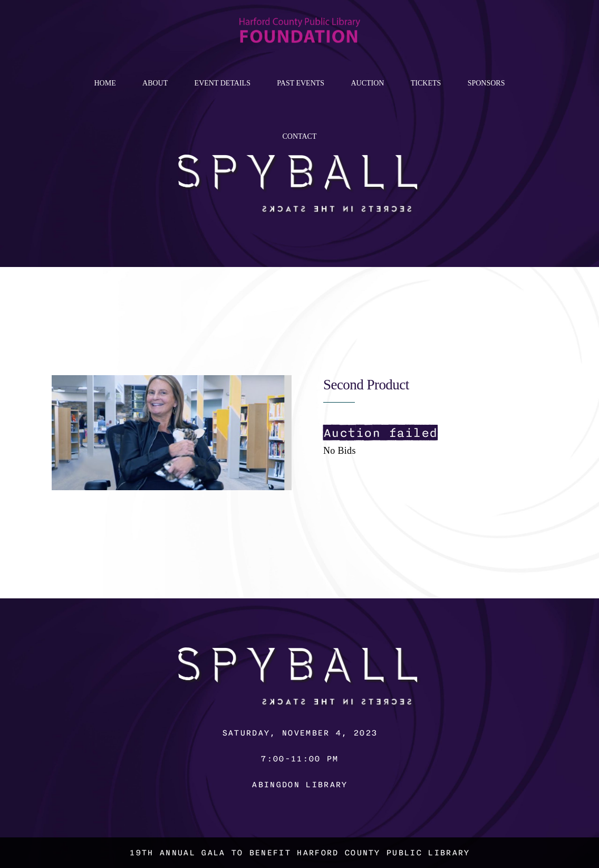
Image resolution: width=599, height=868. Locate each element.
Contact (300, 136)
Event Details (223, 83)
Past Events (301, 83)
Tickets (426, 83)
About (155, 83)
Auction (367, 83)
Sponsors (486, 83)
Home (105, 83)
